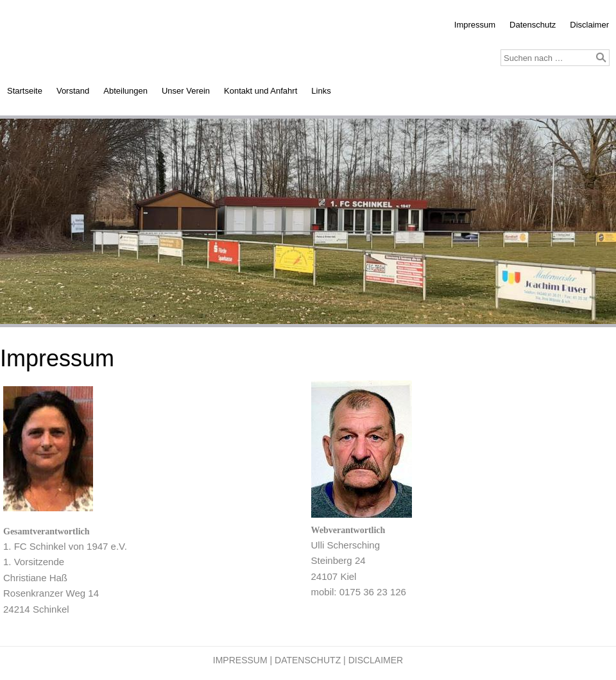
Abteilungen (125, 91)
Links (321, 91)
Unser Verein (186, 91)
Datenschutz (533, 25)
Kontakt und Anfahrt (261, 91)
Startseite (25, 91)
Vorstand (73, 91)
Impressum (475, 25)
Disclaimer (589, 25)
